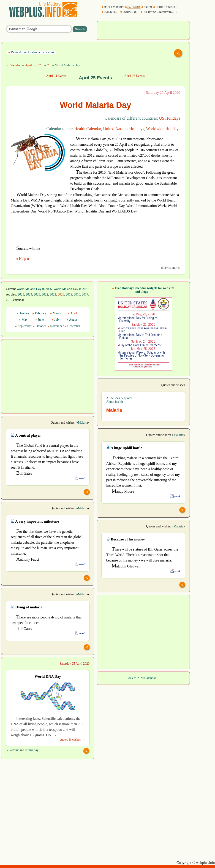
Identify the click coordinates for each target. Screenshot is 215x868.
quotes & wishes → (72, 740)
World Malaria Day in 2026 (34, 289)
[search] (39, 29)
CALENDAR (133, 7)
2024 (29, 294)
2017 (85, 294)
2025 (21, 294)
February (39, 313)
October (39, 326)
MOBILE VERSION (113, 7)
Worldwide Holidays (163, 129)
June (39, 320)
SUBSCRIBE (110, 12)
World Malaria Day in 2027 (71, 289)
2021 (53, 294)
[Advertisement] (143, 30)
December (72, 326)
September (23, 326)
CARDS (147, 7)
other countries (171, 268)
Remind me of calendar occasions (31, 52)
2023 (37, 294)
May (23, 320)
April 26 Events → (136, 76)
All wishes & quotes (119, 398)
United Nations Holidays (124, 129)
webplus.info (205, 863)
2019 (69, 294)
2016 (9, 300)
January (23, 313)
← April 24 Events (54, 76)
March (56, 313)
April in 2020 (34, 65)
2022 (45, 294)
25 (49, 65)
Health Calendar (88, 129)
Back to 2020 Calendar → (143, 678)
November (56, 326)
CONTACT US (129, 12)
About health (115, 402)
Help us (24, 259)
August (72, 320)
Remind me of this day (23, 750)
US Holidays (170, 118)
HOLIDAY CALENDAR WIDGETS (159, 12)
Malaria (83, 423)
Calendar (15, 65)
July (56, 320)
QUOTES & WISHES (165, 7)
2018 (77, 294)
